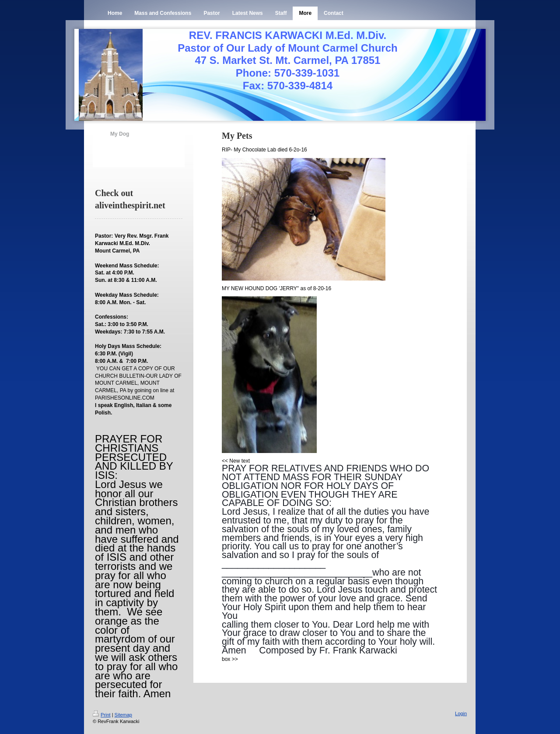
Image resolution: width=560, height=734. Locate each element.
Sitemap (123, 715)
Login (461, 713)
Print (102, 715)
